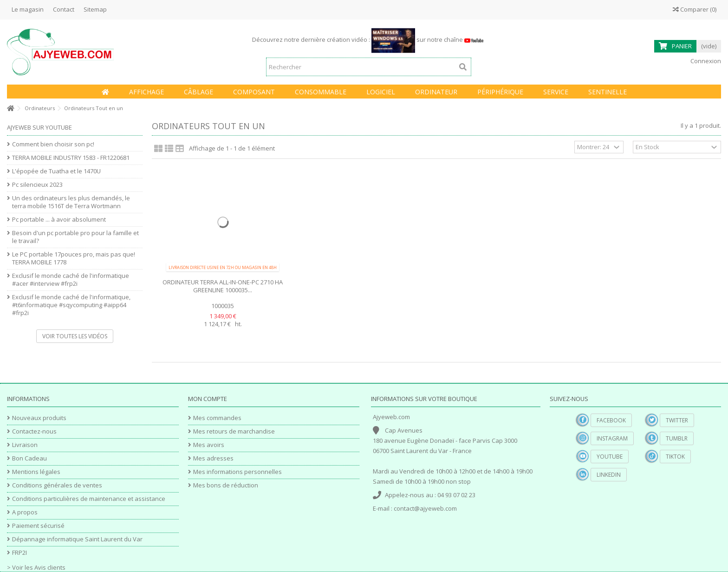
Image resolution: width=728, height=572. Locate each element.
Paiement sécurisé (38, 526)
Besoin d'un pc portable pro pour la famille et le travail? (75, 237)
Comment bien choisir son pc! (53, 144)
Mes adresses (213, 458)
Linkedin (609, 475)
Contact (64, 9)
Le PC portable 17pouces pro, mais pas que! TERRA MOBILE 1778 (74, 258)
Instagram (612, 438)
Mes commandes (217, 418)
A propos (25, 512)
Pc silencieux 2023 (37, 185)
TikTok (675, 457)
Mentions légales (36, 472)
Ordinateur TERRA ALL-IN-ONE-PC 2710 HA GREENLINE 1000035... (223, 286)
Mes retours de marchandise (234, 431)
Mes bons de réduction (226, 485)
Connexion (705, 61)
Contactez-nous (34, 431)
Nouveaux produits (39, 418)
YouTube (610, 457)
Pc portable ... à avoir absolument (59, 220)
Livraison (25, 445)
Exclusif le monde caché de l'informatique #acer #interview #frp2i (71, 280)
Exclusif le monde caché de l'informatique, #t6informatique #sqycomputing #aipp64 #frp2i (71, 305)
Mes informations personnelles (237, 472)
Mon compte (208, 399)
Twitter (677, 420)
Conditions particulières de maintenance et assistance (89, 499)
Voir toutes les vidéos (75, 336)
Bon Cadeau (29, 458)
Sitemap (95, 9)
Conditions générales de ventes (57, 485)
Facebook (611, 420)
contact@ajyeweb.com (425, 508)
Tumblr (677, 438)
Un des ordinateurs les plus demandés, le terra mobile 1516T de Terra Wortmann (71, 202)
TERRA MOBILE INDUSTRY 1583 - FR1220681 (71, 158)
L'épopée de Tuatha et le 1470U (56, 171)
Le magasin (28, 9)
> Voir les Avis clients (36, 567)
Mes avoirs (209, 445)
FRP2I (19, 553)
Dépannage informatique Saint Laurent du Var (77, 539)
